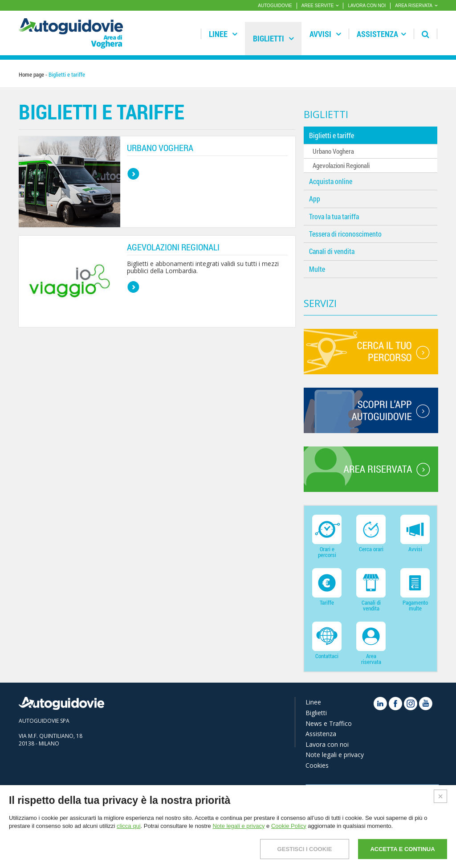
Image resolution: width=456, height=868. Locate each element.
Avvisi (325, 34)
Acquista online (331, 181)
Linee (223, 34)
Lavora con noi (327, 744)
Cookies (317, 765)
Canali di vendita (332, 251)
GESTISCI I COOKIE (305, 849)
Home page (31, 74)
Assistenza (381, 34)
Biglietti (273, 38)
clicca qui (128, 826)
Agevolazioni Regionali (341, 165)
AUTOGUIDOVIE (275, 6)
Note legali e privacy (335, 755)
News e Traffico (329, 723)
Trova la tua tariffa (334, 216)
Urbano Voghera (333, 151)
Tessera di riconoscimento (345, 234)
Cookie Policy (289, 826)
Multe (317, 269)
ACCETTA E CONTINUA (402, 849)
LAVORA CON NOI (367, 6)
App (315, 199)
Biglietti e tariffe (332, 135)
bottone (133, 174)
